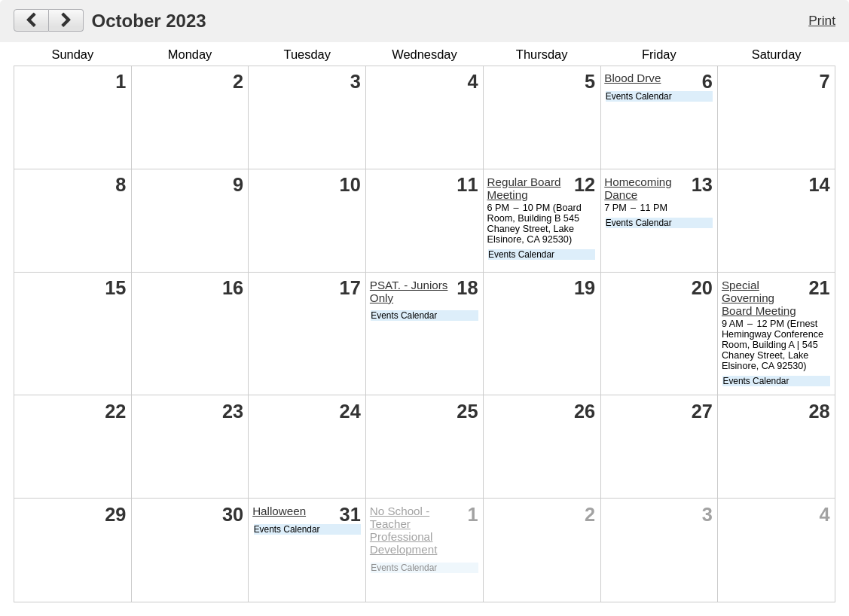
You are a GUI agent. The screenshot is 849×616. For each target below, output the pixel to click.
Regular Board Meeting (524, 188)
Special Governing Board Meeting (759, 298)
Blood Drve (632, 78)
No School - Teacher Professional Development (404, 530)
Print (822, 20)
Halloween (279, 511)
